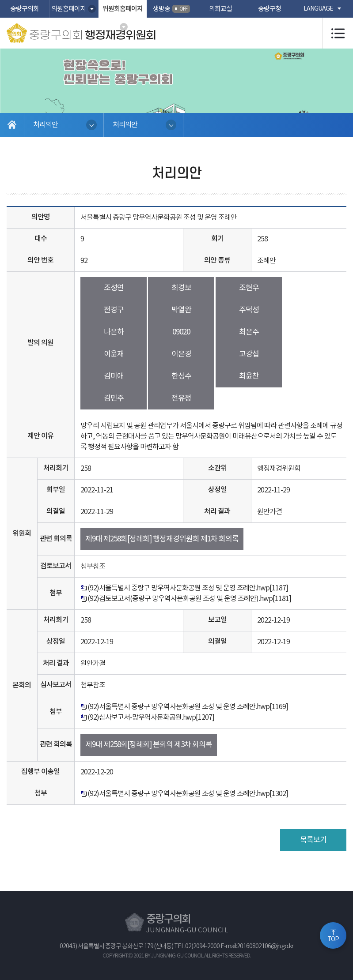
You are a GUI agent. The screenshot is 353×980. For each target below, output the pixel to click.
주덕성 (249, 310)
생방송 (171, 9)
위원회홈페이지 (123, 9)
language (318, 9)
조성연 (114, 288)
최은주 (249, 332)
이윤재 (114, 354)
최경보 (181, 288)
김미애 (114, 376)
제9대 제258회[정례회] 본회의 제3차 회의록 (149, 745)
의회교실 (220, 9)
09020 (181, 332)
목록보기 (313, 840)
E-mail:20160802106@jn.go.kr (257, 946)
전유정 (181, 398)
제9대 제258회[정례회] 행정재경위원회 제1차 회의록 (162, 539)
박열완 (181, 310)
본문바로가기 (0, 0)
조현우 (249, 288)
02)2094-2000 (202, 946)
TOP (333, 939)
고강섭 (249, 354)
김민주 (114, 398)
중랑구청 (269, 9)
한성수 (181, 376)
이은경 (181, 354)
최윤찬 (249, 376)
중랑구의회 (25, 9)
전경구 (114, 310)
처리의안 (46, 125)
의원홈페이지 (68, 9)
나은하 (114, 332)
